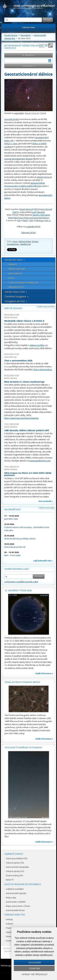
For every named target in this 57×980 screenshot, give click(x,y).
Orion (15, 242)
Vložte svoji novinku (46, 307)
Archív (11, 278)
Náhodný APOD (29, 233)
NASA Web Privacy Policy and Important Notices (29, 218)
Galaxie (9, 924)
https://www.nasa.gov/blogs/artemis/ (22, 418)
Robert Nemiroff (26, 209)
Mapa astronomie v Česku (18, 906)
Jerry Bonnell (47, 209)
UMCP (16, 212)
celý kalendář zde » (43, 561)
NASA (25, 221)
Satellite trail (25, 244)
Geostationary (13, 244)
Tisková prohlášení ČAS (17, 858)
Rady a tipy (11, 897)
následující (27, 66)
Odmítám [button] (35, 968)
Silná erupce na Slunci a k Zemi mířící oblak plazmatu (28, 474)
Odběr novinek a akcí (17, 569)
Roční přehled (15, 273)
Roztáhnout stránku (44, 46)
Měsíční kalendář (17, 269)
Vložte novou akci (47, 508)
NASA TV (10, 880)
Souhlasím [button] (35, 962)
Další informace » (44, 673)
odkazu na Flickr (37, 345)
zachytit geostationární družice (18, 159)
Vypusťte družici (12, 119)
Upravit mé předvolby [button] (35, 974)
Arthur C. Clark (11, 144)
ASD (19, 221)
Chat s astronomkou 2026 (18, 360)
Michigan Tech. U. (43, 221)
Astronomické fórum (15, 910)
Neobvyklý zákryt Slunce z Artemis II (24, 321)
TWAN (43, 113)
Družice (35, 242)
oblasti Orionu (43, 177)
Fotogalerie (26, 35)
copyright (19, 113)
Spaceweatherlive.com (40, 461)
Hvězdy (9, 919)
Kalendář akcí (13, 509)
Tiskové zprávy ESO (15, 871)
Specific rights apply (41, 215)
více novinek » (46, 501)
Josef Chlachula (38, 212)
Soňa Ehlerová (10, 357)
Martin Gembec (11, 317)
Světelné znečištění (15, 889)
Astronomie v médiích (16, 902)
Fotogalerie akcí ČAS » (16, 301)
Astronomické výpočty (16, 893)
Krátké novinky (13, 308)
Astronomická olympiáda (17, 867)
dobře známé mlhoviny (31, 186)
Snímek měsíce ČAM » (16, 292)
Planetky (10, 928)
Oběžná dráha (25, 242)
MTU (36, 209)
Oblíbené (13, 264)
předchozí (30, 55)
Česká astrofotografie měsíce (22, 682)
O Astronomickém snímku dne (23, 283)
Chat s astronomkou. (43, 370)
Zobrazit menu (28, 27)
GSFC (32, 221)
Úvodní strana (11, 35)
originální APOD (33, 227)
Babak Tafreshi (32, 113)
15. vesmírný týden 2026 (18, 590)
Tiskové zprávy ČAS (15, 863)
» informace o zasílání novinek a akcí (21, 582)
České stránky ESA (15, 875)
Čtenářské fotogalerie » (17, 297)
